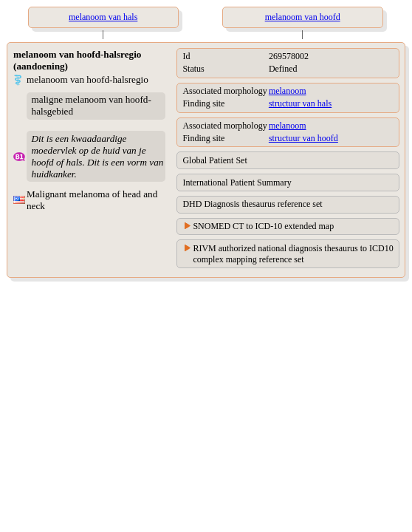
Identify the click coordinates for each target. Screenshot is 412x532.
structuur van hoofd (303, 138)
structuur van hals (300, 103)
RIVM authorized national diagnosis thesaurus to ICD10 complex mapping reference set (293, 254)
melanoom (288, 91)
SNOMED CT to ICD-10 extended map (263, 226)
